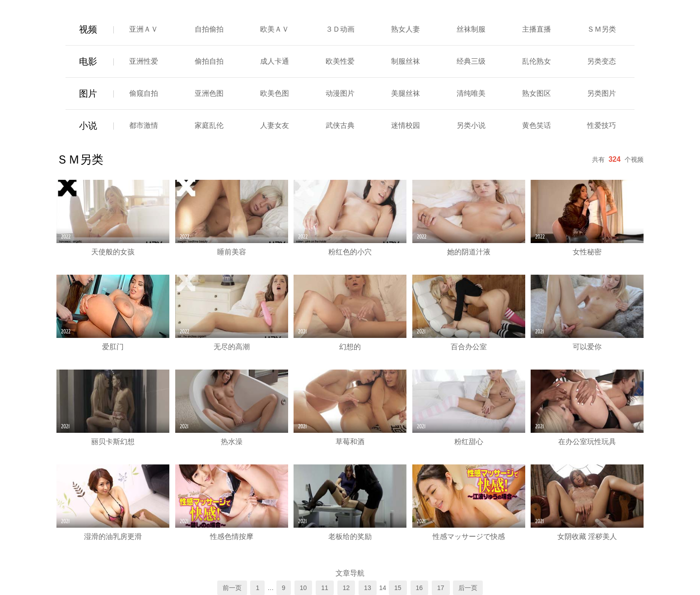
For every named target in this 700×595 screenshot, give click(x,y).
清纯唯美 (471, 93)
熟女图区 (537, 93)
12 (346, 588)
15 (398, 588)
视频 (88, 29)
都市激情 (144, 125)
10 (303, 588)
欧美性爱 (340, 61)
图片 (88, 94)
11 (325, 588)
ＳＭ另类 (602, 29)
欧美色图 (275, 93)
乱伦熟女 (537, 61)
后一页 (468, 588)
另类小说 (471, 125)
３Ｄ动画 (340, 29)
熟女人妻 (406, 29)
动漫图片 (340, 93)
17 (441, 588)
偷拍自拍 (209, 61)
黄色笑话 (537, 125)
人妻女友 (275, 125)
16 (420, 588)
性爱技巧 (602, 125)
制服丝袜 (406, 61)
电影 (88, 61)
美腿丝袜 (406, 93)
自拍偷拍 (209, 29)
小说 (88, 126)
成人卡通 (275, 61)
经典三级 (471, 61)
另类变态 (602, 61)
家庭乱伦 (209, 125)
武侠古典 (340, 125)
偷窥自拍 (144, 93)
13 (368, 588)
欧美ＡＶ (275, 29)
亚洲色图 (209, 93)
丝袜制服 (471, 29)
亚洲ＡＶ (144, 29)
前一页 (232, 588)
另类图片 (602, 93)
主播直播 (537, 29)
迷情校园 (406, 125)
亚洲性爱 (144, 61)
